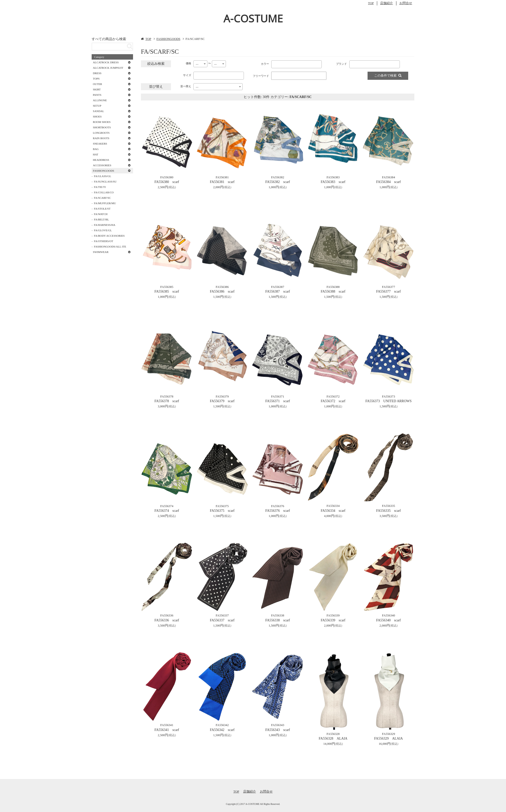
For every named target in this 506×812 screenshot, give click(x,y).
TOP (371, 3)
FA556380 (167, 177)
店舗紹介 (387, 3)
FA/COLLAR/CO (104, 192)
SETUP (97, 106)
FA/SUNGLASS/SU (105, 182)
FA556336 (167, 615)
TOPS (96, 79)
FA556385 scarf (167, 291)
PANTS (97, 95)
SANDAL (98, 111)
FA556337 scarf (222, 620)
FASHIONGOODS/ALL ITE (110, 247)
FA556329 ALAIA (388, 738)
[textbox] (274, 63)
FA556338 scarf (278, 620)
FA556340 (389, 615)
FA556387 (278, 287)
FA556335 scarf (388, 511)
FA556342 (222, 725)
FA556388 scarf (333, 291)
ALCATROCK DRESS (106, 62)
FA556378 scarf (167, 401)
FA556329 (389, 734)
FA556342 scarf (222, 730)
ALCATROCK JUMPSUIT (108, 68)
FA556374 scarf (167, 511)
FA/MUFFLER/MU (105, 203)
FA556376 (278, 506)
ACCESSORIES (102, 165)
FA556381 (222, 177)
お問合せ (406, 3)
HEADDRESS (101, 160)
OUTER (97, 84)
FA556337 (222, 615)
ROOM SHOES (102, 122)
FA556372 (333, 397)
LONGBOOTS (101, 133)
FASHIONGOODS (168, 39)
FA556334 (333, 506)
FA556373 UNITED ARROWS (388, 401)
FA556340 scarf (388, 620)
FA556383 (333, 177)
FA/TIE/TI (100, 187)
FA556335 (389, 506)
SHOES (97, 116)
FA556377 (389, 287)
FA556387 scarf (278, 291)
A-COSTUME (253, 18)
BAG (96, 149)
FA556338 (278, 615)
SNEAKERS (100, 144)
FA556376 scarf (278, 511)
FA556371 (278, 397)
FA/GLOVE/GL (103, 230)
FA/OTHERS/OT (103, 241)
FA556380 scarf (167, 182)
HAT (96, 154)
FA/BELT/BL (101, 219)
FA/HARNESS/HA (105, 225)
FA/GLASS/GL (102, 176)
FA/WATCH (101, 214)
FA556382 (278, 177)
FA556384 (389, 177)
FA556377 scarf (388, 291)
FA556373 (389, 397)
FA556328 (333, 734)
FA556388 (333, 287)
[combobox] (200, 64)
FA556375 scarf (222, 511)
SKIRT (97, 89)
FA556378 (167, 397)
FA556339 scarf (333, 620)
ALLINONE (100, 100)
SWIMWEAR (101, 252)
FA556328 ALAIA (333, 738)
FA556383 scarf (333, 182)
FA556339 (333, 615)
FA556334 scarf (333, 511)
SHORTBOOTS (102, 127)
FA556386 (222, 287)
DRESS (97, 73)
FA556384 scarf (388, 182)
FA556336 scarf (167, 620)
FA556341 (167, 725)
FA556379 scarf (222, 401)
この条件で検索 (388, 75)
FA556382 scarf (278, 182)
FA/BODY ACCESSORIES (109, 236)
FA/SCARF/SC (102, 198)
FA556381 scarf (222, 182)
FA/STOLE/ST (102, 209)
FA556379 (222, 397)
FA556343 (278, 725)
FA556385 (167, 287)
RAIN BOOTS (101, 138)
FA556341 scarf (167, 730)
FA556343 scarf (278, 730)
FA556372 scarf (333, 401)
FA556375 (222, 506)
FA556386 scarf (222, 291)
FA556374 (167, 506)
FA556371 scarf (278, 401)
